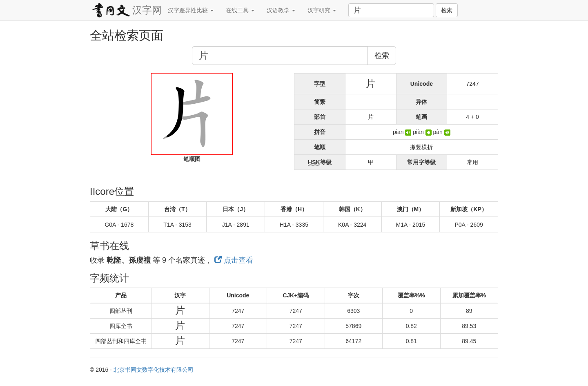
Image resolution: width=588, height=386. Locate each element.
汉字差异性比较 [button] (191, 10)
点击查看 (234, 260)
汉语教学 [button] (281, 10)
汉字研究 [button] (322, 10)
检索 (447, 10)
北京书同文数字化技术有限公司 (154, 370)
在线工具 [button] (240, 10)
